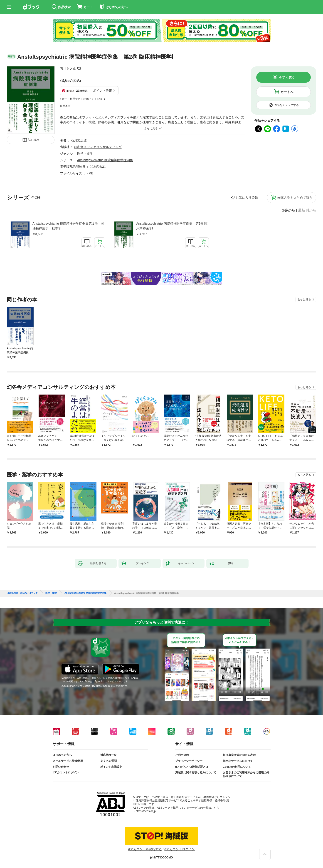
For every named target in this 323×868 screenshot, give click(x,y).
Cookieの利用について (237, 767)
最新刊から (307, 210)
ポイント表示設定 (111, 767)
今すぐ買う (287, 77)
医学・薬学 (85, 153)
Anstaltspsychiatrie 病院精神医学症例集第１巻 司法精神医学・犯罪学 (68, 226)
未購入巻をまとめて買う (295, 198)
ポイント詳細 (103, 91)
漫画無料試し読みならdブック (22, 593)
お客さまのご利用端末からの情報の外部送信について (246, 774)
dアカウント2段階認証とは (192, 767)
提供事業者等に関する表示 (239, 755)
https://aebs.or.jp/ (146, 811)
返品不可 (65, 106)
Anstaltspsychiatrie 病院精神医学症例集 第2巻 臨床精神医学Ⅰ (172, 226)
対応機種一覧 (108, 755)
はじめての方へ (62, 755)
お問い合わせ (61, 767)
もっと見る (304, 299)
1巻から (289, 210)
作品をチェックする (286, 105)
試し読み (34, 140)
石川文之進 (68, 69)
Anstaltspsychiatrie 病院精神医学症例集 (105, 160)
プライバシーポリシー (189, 761)
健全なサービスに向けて (238, 761)
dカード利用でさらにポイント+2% (81, 99)
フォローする (79, 69)
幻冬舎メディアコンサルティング (98, 147)
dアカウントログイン (66, 772)
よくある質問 (108, 761)
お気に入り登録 (247, 198)
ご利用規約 (182, 755)
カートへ (287, 92)
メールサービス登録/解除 (68, 761)
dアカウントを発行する (145, 849)
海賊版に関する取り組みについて (196, 772)
